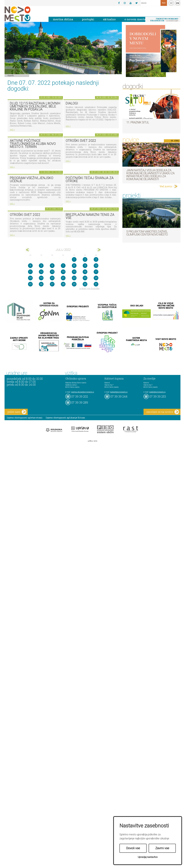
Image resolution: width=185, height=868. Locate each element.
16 (85, 272)
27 (52, 284)
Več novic (166, 186)
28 (63, 284)
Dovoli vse (133, 848)
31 (96, 284)
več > (12, 130)
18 (30, 278)
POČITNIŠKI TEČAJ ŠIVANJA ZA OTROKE (90, 180)
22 (74, 278)
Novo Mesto (24, 14)
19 (41, 278)
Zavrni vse (162, 848)
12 (41, 272)
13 (52, 272)
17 (96, 272)
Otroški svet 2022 (81, 141)
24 (96, 278)
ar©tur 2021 (92, 441)
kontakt (171, 3)
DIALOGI (72, 103)
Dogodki (11, 75)
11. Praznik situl (138, 122)
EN (178, 3)
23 (85, 278)
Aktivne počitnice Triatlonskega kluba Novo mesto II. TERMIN (33, 144)
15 (74, 272)
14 (63, 272)
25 (30, 284)
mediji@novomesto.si (157, 392)
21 (63, 278)
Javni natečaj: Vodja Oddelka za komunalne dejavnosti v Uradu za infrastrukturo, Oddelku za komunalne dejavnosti (150, 175)
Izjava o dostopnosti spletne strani (25, 418)
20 (52, 278)
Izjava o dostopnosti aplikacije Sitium (65, 418)
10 (96, 266)
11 (30, 272)
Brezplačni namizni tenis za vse (90, 216)
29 (74, 284)
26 (41, 284)
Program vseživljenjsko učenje (32, 180)
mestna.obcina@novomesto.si (83, 392)
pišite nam (17, 412)
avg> (99, 250)
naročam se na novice (163, 412)
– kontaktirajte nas (164, 20)
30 (85, 284)
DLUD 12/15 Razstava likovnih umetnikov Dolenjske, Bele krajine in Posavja (35, 106)
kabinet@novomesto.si (119, 392)
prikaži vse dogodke (89, 288)
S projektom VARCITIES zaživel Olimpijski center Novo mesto (147, 233)
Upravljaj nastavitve (148, 857)
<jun (28, 250)
